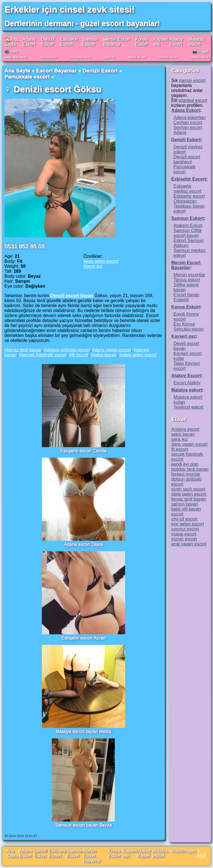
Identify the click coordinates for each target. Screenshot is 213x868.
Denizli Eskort (48, 42)
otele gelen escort (139, 355)
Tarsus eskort (187, 280)
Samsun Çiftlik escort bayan (188, 233)
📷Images (201, 51)
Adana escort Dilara (84, 544)
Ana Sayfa (17, 70)
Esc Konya (184, 324)
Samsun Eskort (90, 42)
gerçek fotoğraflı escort (44, 355)
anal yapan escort (16, 57)
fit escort (80, 355)
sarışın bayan (185, 504)
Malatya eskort (196, 42)
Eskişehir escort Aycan (83, 638)
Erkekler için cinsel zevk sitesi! (70, 9)
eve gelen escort (81, 57)
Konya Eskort (141, 42)
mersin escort (192, 80)
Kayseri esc (184, 336)
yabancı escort (200, 57)
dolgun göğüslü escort (68, 350)
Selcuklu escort (189, 329)
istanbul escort (193, 100)
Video (176, 851)
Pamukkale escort (27, 77)
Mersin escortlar (189, 275)
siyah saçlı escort (188, 489)
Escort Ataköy (187, 383)
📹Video (11, 51)
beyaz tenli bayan (24, 350)
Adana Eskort (29, 42)
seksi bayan (105, 355)
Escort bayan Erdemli (187, 297)
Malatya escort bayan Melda (83, 731)
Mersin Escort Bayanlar (117, 42)
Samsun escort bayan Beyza (83, 825)
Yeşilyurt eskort (189, 407)
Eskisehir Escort (69, 42)
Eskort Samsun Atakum (189, 243)
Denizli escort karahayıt (187, 159)
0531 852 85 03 (25, 246)
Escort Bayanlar (56, 70)
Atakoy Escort (176, 42)
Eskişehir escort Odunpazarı (189, 199)
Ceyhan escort (188, 123)
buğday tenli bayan (190, 469)
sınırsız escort (169, 57)
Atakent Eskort (188, 226)
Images (189, 851)
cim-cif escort (49, 57)
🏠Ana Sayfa (11, 42)
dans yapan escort (113, 350)
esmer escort (184, 539)
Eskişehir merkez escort (187, 189)
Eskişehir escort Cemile (83, 451)
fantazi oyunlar (186, 474)
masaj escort (184, 534)
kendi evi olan (138, 57)
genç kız (110, 57)
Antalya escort (185, 429)
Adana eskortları (190, 118)
